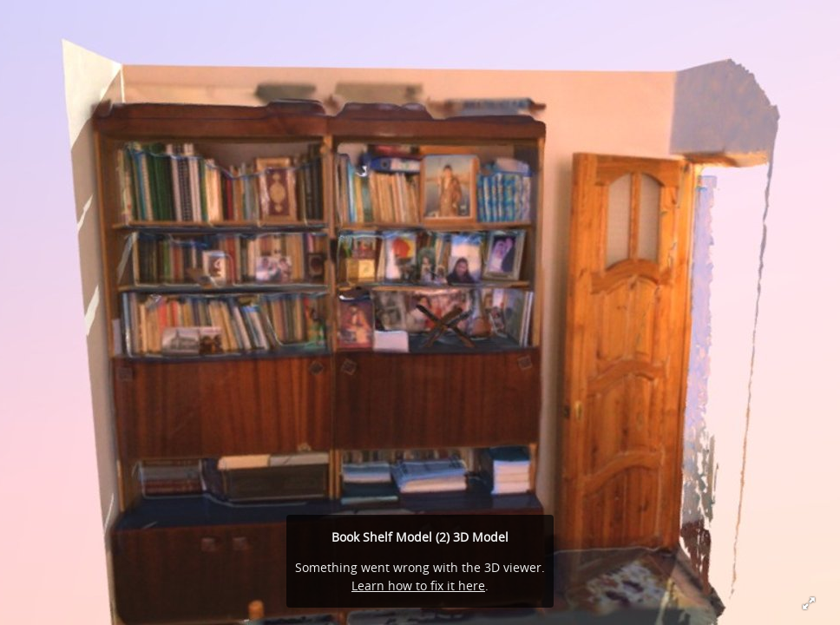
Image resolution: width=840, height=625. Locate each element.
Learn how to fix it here (418, 586)
